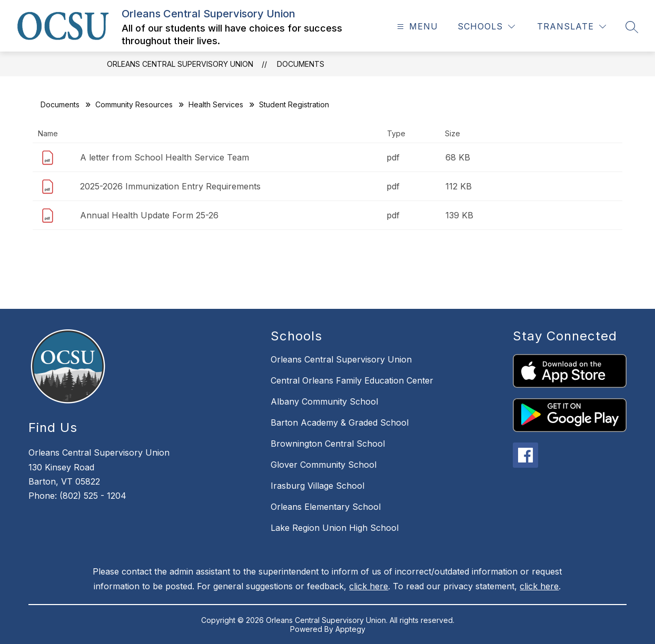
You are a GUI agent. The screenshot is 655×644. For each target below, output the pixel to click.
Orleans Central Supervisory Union (180, 64)
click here (369, 586)
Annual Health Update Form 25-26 (149, 215)
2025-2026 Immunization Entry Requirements (170, 186)
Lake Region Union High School (335, 528)
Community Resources (134, 104)
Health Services (216, 104)
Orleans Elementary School (326, 507)
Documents (301, 64)
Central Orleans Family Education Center (352, 380)
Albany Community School (324, 401)
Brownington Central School (328, 444)
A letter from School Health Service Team (165, 157)
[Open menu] (416, 27)
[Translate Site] (572, 27)
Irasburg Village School (317, 486)
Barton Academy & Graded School (340, 422)
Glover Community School (324, 465)
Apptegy (350, 629)
